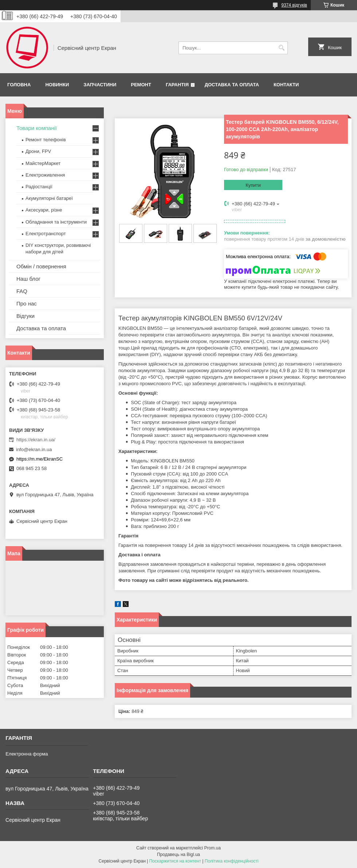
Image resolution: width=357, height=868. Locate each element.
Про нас (27, 303)
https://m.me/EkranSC (40, 459)
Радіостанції (39, 187)
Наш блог (28, 279)
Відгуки (25, 316)
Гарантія (177, 85)
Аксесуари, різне (44, 210)
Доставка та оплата (232, 85)
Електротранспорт (46, 234)
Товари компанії (37, 128)
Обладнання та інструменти (56, 222)
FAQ (22, 291)
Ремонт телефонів (46, 140)
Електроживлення (45, 175)
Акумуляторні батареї (49, 198)
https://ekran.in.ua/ (36, 440)
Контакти (286, 85)
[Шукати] (281, 48)
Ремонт (141, 85)
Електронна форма (27, 754)
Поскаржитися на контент (175, 861)
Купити (253, 185)
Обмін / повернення (41, 266)
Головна (19, 85)
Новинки (57, 85)
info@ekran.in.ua (34, 449)
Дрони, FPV (38, 151)
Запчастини (100, 85)
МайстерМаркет (43, 163)
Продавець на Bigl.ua (178, 855)
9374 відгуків (294, 5)
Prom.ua (213, 848)
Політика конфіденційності (232, 861)
